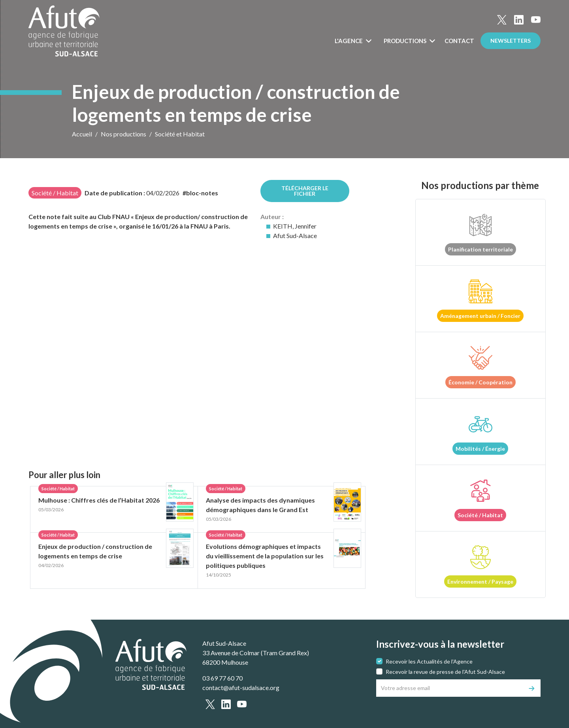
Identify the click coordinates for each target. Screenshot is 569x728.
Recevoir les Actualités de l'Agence (429, 661)
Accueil (82, 134)
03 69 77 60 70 (222, 678)
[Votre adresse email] (450, 688)
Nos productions (123, 134)
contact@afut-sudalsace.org (241, 687)
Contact (459, 41)
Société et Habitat (180, 134)
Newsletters (511, 41)
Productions (406, 41)
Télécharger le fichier (305, 191)
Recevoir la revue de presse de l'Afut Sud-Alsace (445, 672)
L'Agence (349, 41)
